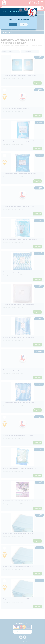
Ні (28, 301)
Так (17, 301)
